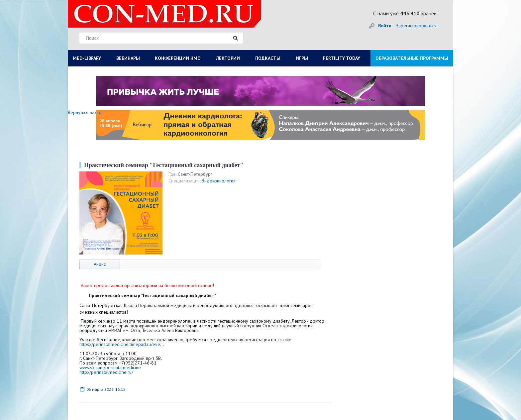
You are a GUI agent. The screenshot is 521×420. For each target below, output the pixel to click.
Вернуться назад (85, 112)
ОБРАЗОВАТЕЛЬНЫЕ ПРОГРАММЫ (412, 58)
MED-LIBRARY (87, 58)
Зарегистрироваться (416, 26)
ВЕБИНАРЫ (128, 58)
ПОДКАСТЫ (268, 58)
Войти (385, 26)
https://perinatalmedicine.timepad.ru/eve (120, 344)
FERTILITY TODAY (342, 58)
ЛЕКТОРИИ (228, 58)
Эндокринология (219, 181)
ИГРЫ (302, 58)
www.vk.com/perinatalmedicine (110, 367)
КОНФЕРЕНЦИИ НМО (178, 58)
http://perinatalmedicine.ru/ (106, 372)
